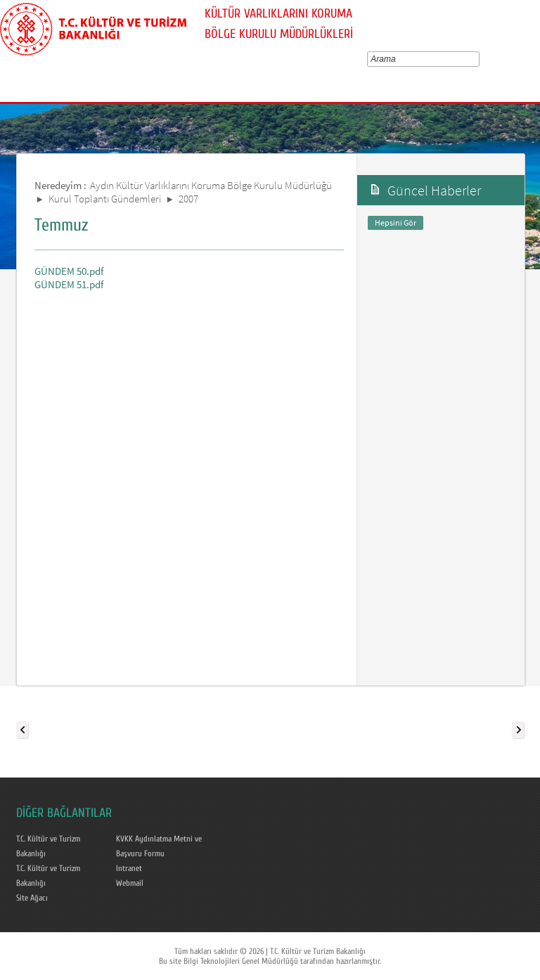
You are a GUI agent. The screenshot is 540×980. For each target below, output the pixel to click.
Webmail (130, 883)
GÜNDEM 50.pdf (69, 271)
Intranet (129, 868)
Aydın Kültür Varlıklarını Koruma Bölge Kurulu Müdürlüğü (211, 185)
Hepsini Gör (396, 223)
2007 (188, 199)
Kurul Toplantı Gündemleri (105, 199)
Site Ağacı (32, 898)
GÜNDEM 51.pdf (69, 284)
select (478, 59)
